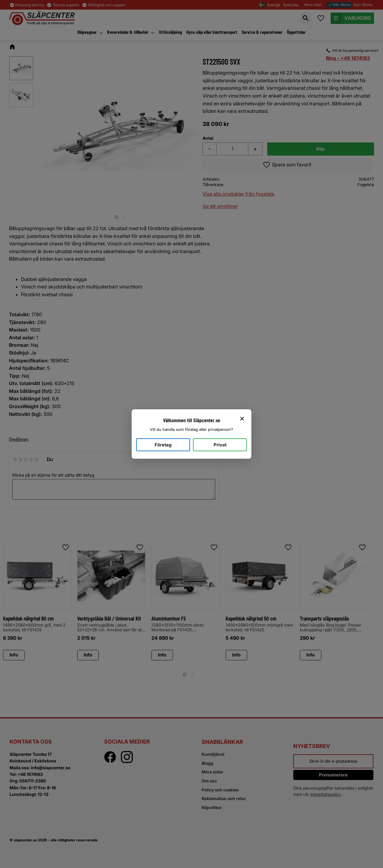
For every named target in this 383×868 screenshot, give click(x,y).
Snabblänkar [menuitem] (222, 742)
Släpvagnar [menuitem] (87, 32)
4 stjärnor (31, 459)
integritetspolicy (326, 794)
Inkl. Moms (339, 5)
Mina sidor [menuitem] (212, 772)
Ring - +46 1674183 (348, 58)
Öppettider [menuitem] (297, 32)
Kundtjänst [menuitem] (213, 754)
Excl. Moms (363, 5)
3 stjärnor (26, 459)
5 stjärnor (37, 459)
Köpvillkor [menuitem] (212, 807)
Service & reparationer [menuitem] (262, 32)
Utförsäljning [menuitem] (170, 32)
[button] (306, 18)
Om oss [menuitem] (209, 781)
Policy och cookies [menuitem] (220, 790)
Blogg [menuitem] (208, 763)
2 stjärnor (20, 459)
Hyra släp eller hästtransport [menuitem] (212, 32)
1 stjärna (15, 459)
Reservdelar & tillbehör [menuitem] (128, 32)
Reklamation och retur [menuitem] (224, 798)
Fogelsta (366, 184)
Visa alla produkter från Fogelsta (238, 194)
